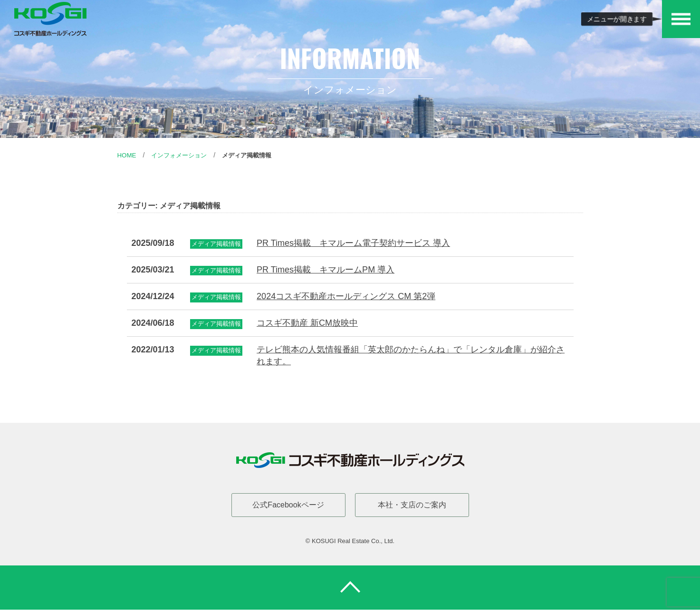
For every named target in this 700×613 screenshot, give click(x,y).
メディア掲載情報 (254, 155)
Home (127, 155)
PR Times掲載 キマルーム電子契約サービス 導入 (353, 243)
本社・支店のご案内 (412, 505)
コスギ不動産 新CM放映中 (307, 323)
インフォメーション (182, 155)
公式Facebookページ (288, 505)
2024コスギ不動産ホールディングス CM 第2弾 (346, 296)
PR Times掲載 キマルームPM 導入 (326, 270)
